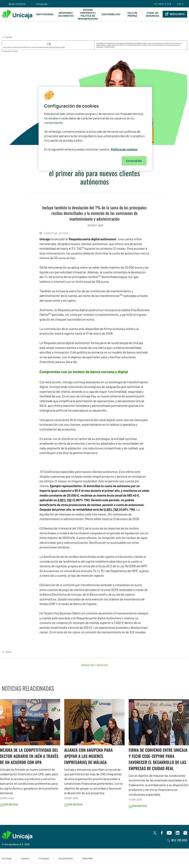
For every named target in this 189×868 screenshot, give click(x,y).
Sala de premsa (132, 14)
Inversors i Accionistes (66, 14)
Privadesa (44, 858)
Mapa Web (87, 858)
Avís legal (7, 858)
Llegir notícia (73, 804)
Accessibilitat (66, 858)
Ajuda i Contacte (17, 4)
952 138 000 (177, 840)
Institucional (45, 14)
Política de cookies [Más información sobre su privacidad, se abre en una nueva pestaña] (124, 149)
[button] (7, 37)
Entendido (134, 161)
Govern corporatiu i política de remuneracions (88, 14)
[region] (95, 129)
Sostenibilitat (111, 14)
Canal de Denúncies (152, 14)
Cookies (25, 858)
